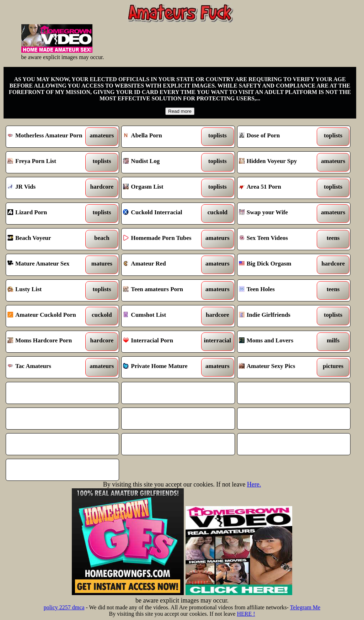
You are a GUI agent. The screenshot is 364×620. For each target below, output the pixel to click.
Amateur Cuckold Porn (48, 316)
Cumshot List (164, 316)
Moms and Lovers (279, 342)
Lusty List (48, 290)
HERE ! (246, 614)
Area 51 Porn (279, 188)
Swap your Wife (279, 214)
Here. (254, 484)
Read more (180, 111)
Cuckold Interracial (164, 214)
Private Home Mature (164, 367)
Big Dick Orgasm (279, 265)
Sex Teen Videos (279, 239)
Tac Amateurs (48, 367)
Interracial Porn (164, 342)
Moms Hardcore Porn (48, 342)
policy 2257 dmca (64, 607)
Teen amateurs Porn (164, 290)
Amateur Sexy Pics (279, 367)
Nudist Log (164, 162)
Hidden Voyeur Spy (279, 162)
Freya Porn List (48, 162)
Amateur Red (164, 265)
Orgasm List (164, 188)
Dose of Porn (279, 137)
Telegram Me (305, 607)
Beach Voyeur (48, 239)
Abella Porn (164, 137)
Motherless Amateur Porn (48, 137)
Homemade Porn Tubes (164, 239)
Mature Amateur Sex (48, 265)
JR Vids (48, 188)
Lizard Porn (48, 214)
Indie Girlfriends (279, 316)
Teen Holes (279, 290)
